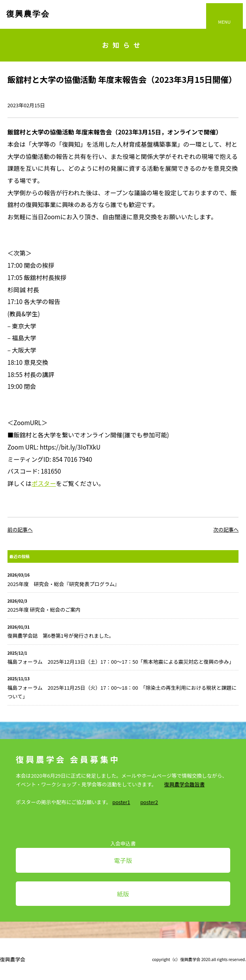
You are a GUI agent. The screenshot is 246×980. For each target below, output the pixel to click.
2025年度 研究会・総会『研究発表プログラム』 (64, 584)
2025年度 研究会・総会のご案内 (44, 609)
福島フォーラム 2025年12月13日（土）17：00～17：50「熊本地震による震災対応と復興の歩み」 (121, 662)
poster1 (121, 802)
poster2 (149, 802)
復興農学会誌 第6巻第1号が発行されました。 (61, 636)
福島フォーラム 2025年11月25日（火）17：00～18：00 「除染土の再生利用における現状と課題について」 (122, 692)
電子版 (123, 860)
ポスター (44, 483)
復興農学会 (28, 14)
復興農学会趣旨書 (184, 784)
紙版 (123, 894)
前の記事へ (20, 529)
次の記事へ (226, 529)
